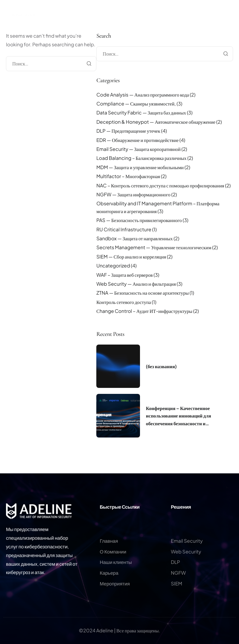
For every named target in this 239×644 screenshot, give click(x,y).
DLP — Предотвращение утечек (128, 131)
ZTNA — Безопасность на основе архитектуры (143, 293)
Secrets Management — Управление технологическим (154, 247)
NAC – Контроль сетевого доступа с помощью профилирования (160, 185)
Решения (181, 507)
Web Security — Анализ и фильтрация (136, 284)
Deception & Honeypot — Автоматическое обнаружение (156, 122)
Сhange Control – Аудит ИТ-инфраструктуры (144, 311)
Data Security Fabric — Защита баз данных (141, 113)
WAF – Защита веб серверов (124, 275)
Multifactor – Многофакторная (128, 176)
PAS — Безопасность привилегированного (139, 220)
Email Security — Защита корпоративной (138, 149)
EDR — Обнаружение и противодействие (137, 140)
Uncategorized (113, 266)
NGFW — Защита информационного (133, 194)
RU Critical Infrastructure (124, 229)
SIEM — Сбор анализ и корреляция (131, 257)
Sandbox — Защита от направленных (134, 238)
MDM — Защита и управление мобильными (140, 167)
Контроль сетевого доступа (124, 302)
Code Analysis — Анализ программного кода (143, 95)
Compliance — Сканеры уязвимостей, (136, 104)
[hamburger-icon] (233, 23)
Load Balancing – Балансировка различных (141, 158)
